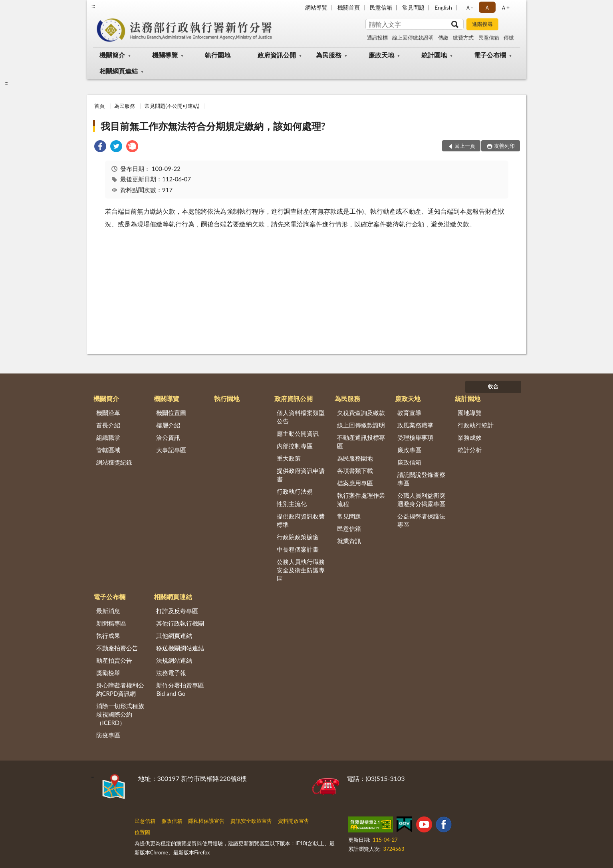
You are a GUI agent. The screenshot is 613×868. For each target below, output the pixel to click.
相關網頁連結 (119, 71)
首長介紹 (108, 425)
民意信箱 (381, 7)
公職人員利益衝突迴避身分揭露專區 (421, 500)
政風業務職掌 (415, 425)
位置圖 (142, 832)
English (443, 7)
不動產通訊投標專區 (361, 442)
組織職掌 (108, 437)
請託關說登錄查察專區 (421, 479)
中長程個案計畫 (298, 549)
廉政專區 (409, 450)
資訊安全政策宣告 (251, 821)
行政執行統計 (476, 425)
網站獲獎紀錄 (114, 462)
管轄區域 (108, 450)
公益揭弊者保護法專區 (421, 520)
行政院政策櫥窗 (298, 537)
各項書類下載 (355, 471)
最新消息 (108, 611)
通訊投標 (377, 38)
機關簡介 (112, 55)
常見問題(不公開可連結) (172, 106)
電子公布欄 (490, 55)
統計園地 (434, 55)
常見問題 (413, 7)
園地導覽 (470, 413)
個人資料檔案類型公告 (301, 417)
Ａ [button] (487, 7)
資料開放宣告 (294, 821)
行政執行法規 (295, 491)
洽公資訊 (168, 437)
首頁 (99, 106)
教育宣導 (409, 413)
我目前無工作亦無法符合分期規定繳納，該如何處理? (213, 126)
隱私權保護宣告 (206, 821)
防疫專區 (108, 735)
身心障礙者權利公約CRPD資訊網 (120, 689)
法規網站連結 (174, 660)
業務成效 (470, 437)
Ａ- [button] (469, 7)
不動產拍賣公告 (117, 648)
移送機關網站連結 (180, 648)
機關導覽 (165, 55)
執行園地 (218, 55)
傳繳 (443, 38)
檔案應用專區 (355, 483)
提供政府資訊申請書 (301, 475)
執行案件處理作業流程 (361, 500)
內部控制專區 (295, 446)
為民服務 (329, 55)
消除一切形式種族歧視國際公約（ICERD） (120, 714)
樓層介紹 (168, 425)
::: (93, 6)
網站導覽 (316, 7)
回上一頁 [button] (465, 146)
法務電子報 (171, 673)
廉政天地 (381, 55)
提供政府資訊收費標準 (301, 520)
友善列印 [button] (504, 146)
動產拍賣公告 (114, 660)
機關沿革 (108, 413)
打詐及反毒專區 (177, 611)
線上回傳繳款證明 (413, 38)
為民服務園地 (355, 458)
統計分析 (470, 450)
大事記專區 (171, 450)
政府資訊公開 (277, 55)
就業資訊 (349, 541)
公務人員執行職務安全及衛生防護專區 (301, 570)
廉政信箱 (409, 462)
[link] (100, 147)
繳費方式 (463, 38)
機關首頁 (349, 7)
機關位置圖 (171, 413)
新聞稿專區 (111, 623)
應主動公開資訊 (298, 433)
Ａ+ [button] (505, 7)
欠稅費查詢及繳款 (361, 413)
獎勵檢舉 (108, 673)
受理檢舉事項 (415, 437)
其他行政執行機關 (180, 623)
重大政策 (289, 458)
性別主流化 (292, 504)
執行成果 (108, 636)
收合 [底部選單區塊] (493, 386)
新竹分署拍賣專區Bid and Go (180, 689)
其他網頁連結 (174, 636)
